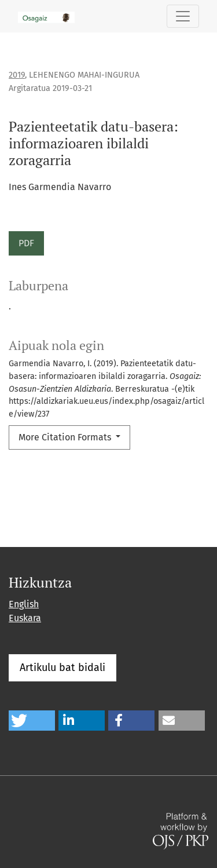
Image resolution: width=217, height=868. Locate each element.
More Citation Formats (66, 437)
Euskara (25, 618)
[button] (32, 721)
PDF (26, 243)
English (24, 604)
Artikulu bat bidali (62, 668)
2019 (17, 75)
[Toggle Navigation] (183, 16)
